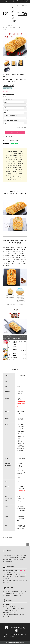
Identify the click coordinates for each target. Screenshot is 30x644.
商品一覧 (10, 26)
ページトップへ (28, 544)
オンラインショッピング (13, 11)
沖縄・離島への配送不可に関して (12, 121)
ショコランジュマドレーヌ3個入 (15, 342)
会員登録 (24, 5)
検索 (25, 14)
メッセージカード (8, 100)
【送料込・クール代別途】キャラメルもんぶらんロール (15, 358)
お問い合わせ (6, 635)
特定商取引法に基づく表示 (15, 635)
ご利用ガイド (13, 17)
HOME (5, 26)
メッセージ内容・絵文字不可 (10, 116)
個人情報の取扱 (23, 635)
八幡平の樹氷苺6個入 (15, 346)
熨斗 (5, 105)
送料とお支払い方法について (17, 581)
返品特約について (8, 137)
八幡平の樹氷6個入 (15, 354)
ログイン (18, 5)
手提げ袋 (6, 110)
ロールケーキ (17, 26)
